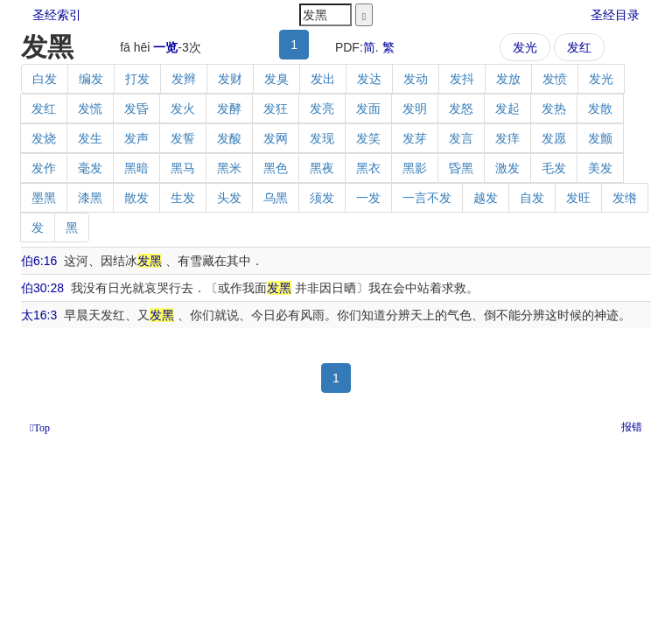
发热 (554, 108)
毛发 (554, 168)
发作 (44, 168)
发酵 (229, 108)
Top (42, 428)
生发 (183, 198)
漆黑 (90, 198)
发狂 (276, 108)
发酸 (229, 138)
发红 (579, 47)
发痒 (507, 138)
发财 (230, 79)
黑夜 (322, 168)
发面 (368, 108)
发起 (507, 108)
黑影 (415, 168)
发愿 (554, 138)
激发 (507, 168)
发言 (461, 138)
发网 (276, 138)
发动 (416, 79)
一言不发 (427, 198)
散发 (136, 198)
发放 (508, 79)
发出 (323, 79)
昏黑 (461, 168)
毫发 (90, 168)
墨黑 (44, 198)
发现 (322, 138)
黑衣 (368, 168)
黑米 (229, 168)
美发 (600, 168)
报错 (632, 427)
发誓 (183, 138)
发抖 (462, 79)
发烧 (44, 138)
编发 (91, 79)
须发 (322, 198)
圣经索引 (57, 15)
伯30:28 (42, 288)
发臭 (276, 79)
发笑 (368, 138)
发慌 (90, 108)
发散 (600, 108)
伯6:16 (39, 261)
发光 (525, 47)
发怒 (461, 108)
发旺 (578, 198)
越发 (486, 198)
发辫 (184, 79)
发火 (183, 108)
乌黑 (276, 198)
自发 (532, 198)
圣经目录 (615, 15)
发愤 (555, 79)
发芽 (415, 138)
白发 (45, 79)
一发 (368, 198)
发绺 (625, 198)
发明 (415, 108)
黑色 (276, 168)
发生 (90, 138)
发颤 (600, 138)
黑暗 (136, 168)
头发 (229, 198)
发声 (136, 138)
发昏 (136, 108)
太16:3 (39, 315)
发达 (369, 79)
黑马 (183, 168)
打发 (137, 79)
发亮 (322, 108)
